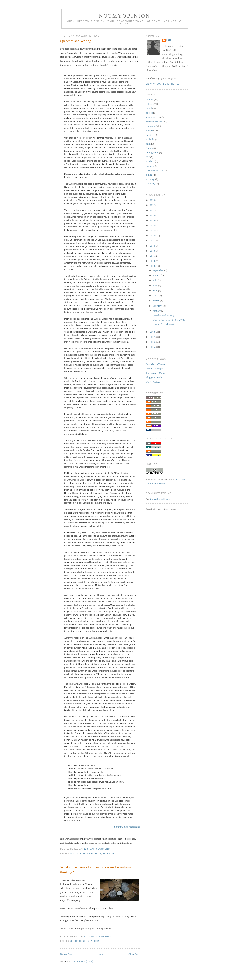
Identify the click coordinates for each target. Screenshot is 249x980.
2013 (153, 251)
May (156, 290)
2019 (153, 220)
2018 (153, 225)
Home (101, 954)
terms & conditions (160, 499)
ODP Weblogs (153, 382)
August (157, 275)
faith (148, 144)
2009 (153, 266)
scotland (150, 161)
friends (149, 148)
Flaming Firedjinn (155, 368)
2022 (153, 205)
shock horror (92, 854)
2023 (153, 200)
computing (151, 126)
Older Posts (134, 954)
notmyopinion (125, 16)
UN (148, 157)
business (150, 166)
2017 (153, 230)
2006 (153, 342)
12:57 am (89, 849)
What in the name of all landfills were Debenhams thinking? (96, 870)
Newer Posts (67, 954)
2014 (153, 246)
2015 (153, 241)
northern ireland (154, 122)
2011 (153, 256)
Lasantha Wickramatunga (127, 827)
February (158, 306)
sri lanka (109, 854)
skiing (149, 175)
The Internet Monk (155, 373)
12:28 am (89, 936)
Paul (169, 40)
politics (76, 854)
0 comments (103, 849)
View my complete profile (163, 84)
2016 (153, 236)
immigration (152, 153)
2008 (153, 332)
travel (149, 108)
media (149, 135)
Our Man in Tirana (155, 364)
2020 (153, 215)
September (159, 270)
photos (149, 113)
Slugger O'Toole (154, 377)
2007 (153, 337)
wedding (96, 941)
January (157, 311)
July (155, 280)
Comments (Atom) (84, 961)
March (157, 301)
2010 (153, 261)
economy (151, 184)
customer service (154, 170)
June (156, 285)
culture (149, 104)
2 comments (103, 936)
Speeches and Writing (76, 41)
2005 (153, 347)
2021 (153, 210)
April (156, 296)
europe (149, 130)
